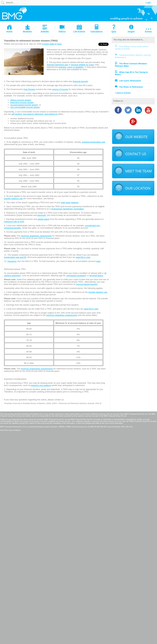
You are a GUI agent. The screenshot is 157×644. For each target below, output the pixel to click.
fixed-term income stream (22, 102)
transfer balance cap (13, 199)
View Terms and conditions (10, 430)
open (98, 261)
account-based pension (87, 284)
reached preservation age (93, 142)
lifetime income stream (21, 100)
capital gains (43, 219)
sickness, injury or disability (71, 67)
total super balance (70, 202)
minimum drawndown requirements (37, 369)
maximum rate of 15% (14, 222)
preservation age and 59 (15, 257)
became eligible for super (83, 65)
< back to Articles (123, 93)
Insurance (12, 261)
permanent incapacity (76, 275)
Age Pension (29, 89)
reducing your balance (41, 385)
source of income (60, 89)
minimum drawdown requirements (36, 236)
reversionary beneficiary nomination (67, 209)
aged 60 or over (83, 257)
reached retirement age (57, 65)
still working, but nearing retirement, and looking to (34, 114)
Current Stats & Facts (52, 44)
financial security (80, 81)
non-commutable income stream (25, 107)
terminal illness (96, 275)
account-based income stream (24, 105)
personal (41, 215)
